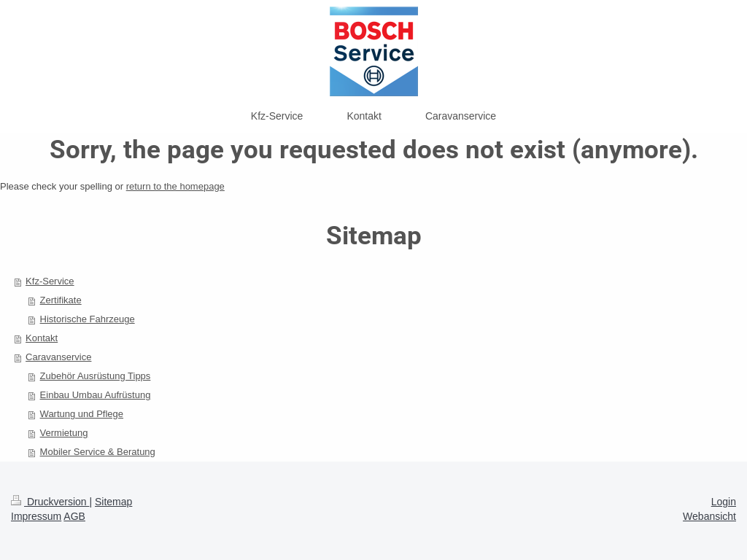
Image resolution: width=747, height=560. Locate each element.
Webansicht (709, 516)
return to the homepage (175, 186)
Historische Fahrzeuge (88, 319)
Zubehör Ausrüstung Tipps (96, 376)
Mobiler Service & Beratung (98, 452)
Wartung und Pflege (82, 414)
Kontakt (42, 338)
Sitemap (113, 502)
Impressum (36, 516)
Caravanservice (58, 357)
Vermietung (64, 433)
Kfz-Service (50, 281)
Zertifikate (61, 300)
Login (724, 502)
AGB (74, 516)
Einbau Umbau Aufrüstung (96, 395)
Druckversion (50, 502)
